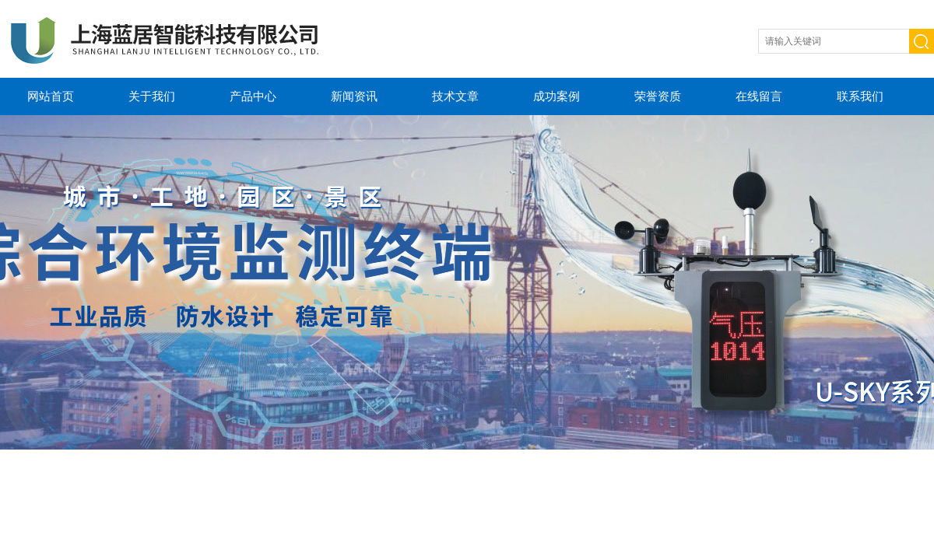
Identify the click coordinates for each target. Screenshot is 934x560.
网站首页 (51, 96)
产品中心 (253, 96)
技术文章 (455, 96)
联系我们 (860, 96)
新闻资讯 (354, 96)
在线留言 (759, 96)
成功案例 (557, 96)
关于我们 (152, 96)
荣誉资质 (658, 96)
